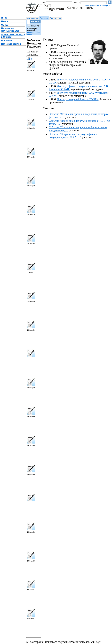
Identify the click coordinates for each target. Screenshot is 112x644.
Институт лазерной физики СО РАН (78, 99)
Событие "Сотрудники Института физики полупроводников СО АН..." (73, 136)
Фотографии (33, 18)
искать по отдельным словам (33, 28)
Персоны (44, 18)
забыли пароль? (104, 5)
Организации (56, 18)
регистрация (90, 5)
